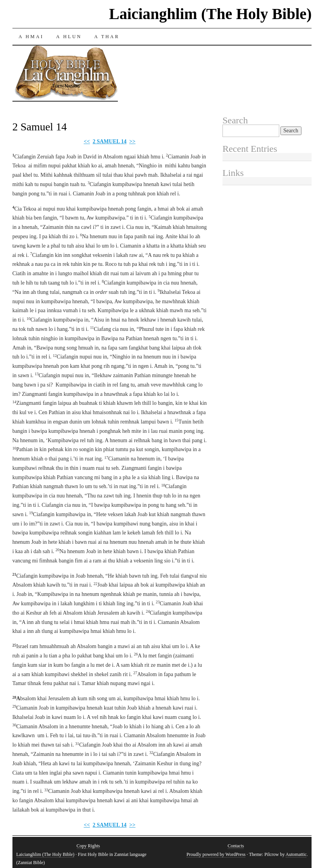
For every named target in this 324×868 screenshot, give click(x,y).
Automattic (296, 854)
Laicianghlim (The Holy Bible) (210, 14)
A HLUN (69, 37)
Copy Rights (88, 846)
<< (87, 141)
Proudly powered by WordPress (216, 854)
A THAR (107, 37)
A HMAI (31, 37)
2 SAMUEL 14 (109, 141)
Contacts (236, 846)
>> (132, 141)
